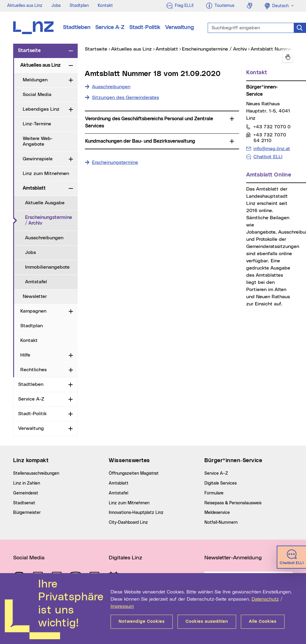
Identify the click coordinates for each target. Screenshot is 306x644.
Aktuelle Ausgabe (45, 203)
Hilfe (25, 355)
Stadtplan (79, 6)
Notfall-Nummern (221, 523)
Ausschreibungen (44, 238)
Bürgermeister (27, 513)
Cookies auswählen (207, 622)
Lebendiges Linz (41, 109)
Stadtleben (77, 28)
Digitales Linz (126, 558)
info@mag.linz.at (272, 149)
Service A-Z (110, 28)
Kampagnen (33, 311)
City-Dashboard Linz (128, 523)
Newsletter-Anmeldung (233, 558)
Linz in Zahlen (27, 483)
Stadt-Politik (145, 28)
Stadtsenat (24, 503)
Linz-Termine (37, 124)
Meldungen (35, 80)
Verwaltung (180, 28)
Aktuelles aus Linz (25, 6)
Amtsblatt (34, 188)
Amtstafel (36, 282)
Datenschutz (265, 599)
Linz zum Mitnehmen (46, 173)
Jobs (56, 6)
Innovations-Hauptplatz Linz (136, 513)
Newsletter (35, 296)
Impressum (122, 606)
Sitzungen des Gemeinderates (126, 98)
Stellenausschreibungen (36, 474)
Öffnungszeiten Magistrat (134, 474)
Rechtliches (33, 370)
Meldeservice (217, 513)
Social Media (37, 95)
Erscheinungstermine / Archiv (51, 220)
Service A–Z (216, 474)
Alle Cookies (263, 622)
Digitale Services (221, 483)
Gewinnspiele (38, 159)
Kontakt (105, 6)
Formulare (214, 493)
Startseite (29, 51)
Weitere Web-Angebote (38, 141)
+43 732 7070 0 (272, 127)
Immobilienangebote (47, 267)
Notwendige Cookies (142, 622)
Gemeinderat (26, 493)
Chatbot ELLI (268, 157)
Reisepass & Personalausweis (233, 503)
